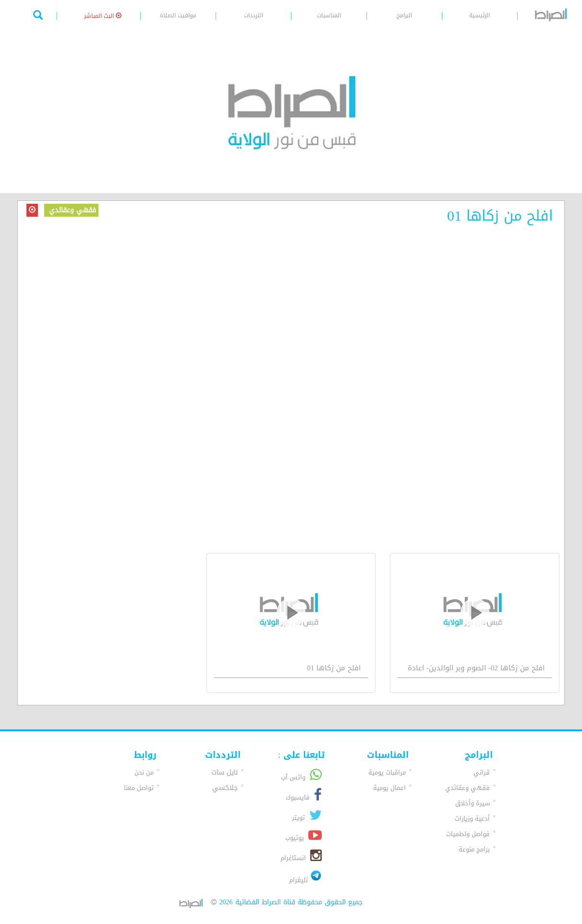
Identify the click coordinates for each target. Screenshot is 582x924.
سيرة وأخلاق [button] (473, 803)
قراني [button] (482, 772)
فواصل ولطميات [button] (468, 834)
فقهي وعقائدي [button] (467, 788)
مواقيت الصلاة (178, 15)
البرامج (404, 15)
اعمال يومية (389, 788)
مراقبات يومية (387, 772)
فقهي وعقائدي (71, 210)
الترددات (254, 15)
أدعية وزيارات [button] (472, 819)
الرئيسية (479, 15)
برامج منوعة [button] (474, 849)
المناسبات (329, 15)
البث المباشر (103, 16)
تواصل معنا (139, 788)
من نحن (144, 772)
